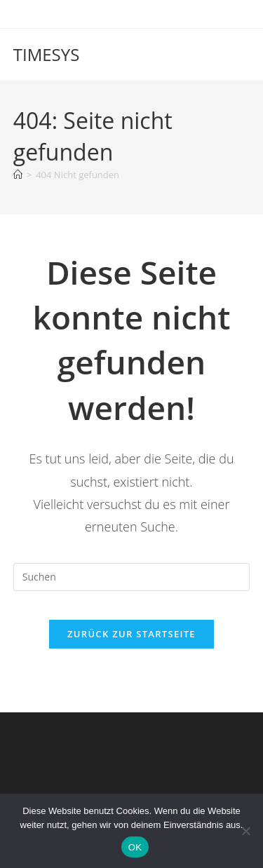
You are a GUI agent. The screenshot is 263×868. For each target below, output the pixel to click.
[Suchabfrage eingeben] (132, 577)
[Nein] (245, 831)
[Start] (18, 175)
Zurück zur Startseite (131, 634)
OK (135, 847)
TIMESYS (47, 54)
